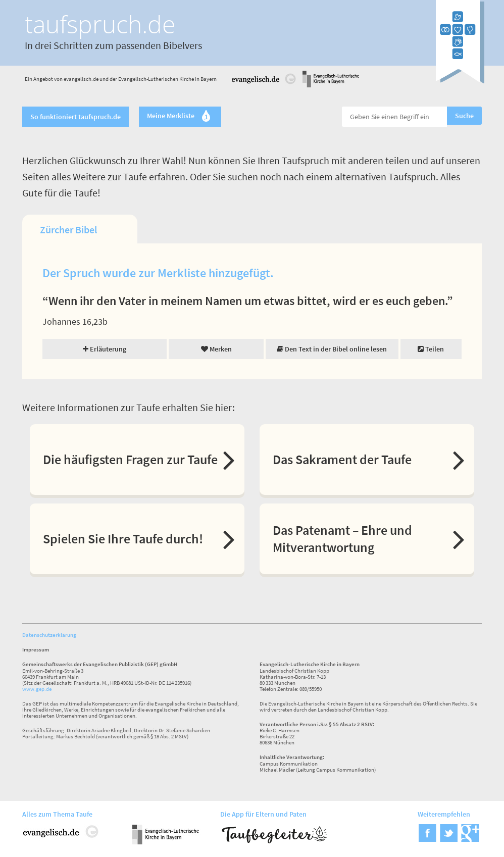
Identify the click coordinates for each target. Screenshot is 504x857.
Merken (216, 349)
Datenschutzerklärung (49, 635)
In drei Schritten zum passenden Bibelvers (113, 45)
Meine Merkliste (180, 117)
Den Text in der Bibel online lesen (332, 349)
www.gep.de (37, 689)
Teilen (431, 349)
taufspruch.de (100, 24)
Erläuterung (105, 349)
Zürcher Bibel (68, 230)
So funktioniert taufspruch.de (75, 117)
